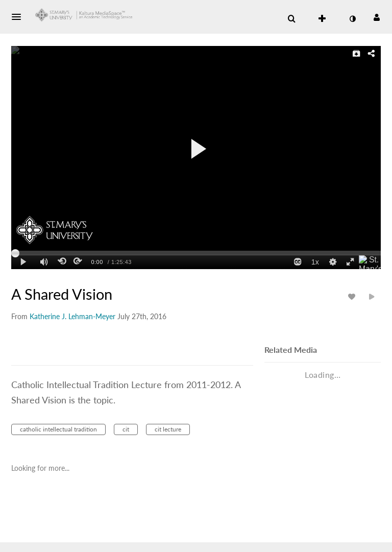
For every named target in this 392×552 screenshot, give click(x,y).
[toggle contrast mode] (352, 19)
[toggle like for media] (353, 296)
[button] (19, 17)
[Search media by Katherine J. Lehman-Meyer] (72, 316)
